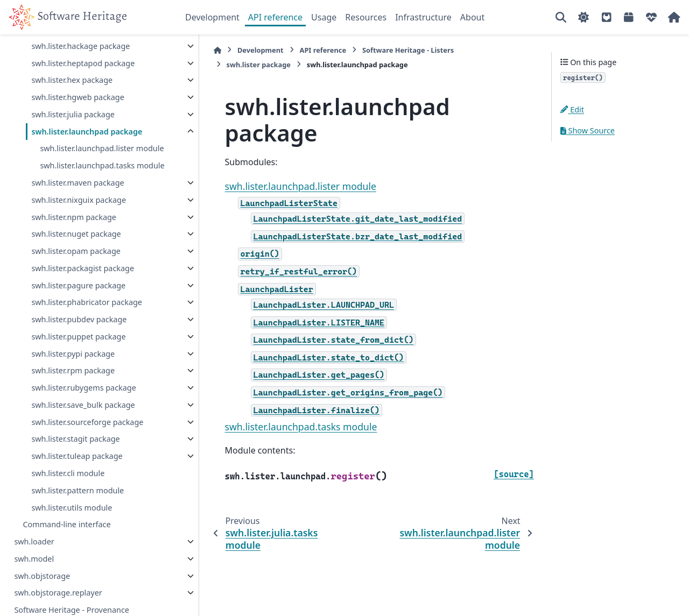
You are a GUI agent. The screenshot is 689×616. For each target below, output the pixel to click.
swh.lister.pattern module (78, 503)
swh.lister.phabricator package (87, 315)
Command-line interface (66, 537)
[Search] (561, 17)
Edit (572, 109)
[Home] (191, 50)
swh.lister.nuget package (76, 247)
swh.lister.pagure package (78, 298)
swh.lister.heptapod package (83, 63)
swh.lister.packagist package (83, 281)
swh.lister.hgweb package (78, 97)
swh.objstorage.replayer (58, 606)
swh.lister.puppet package (78, 349)
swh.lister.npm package (74, 229)
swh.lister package (475, 50)
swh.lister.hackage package (80, 46)
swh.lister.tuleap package (77, 469)
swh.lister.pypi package (73, 366)
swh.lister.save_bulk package (83, 418)
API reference (275, 17)
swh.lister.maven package (78, 196)
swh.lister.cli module (68, 486)
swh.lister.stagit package (75, 452)
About (472, 17)
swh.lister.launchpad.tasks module (87, 172)
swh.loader (34, 554)
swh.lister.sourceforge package (87, 434)
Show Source (588, 130)
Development (212, 17)
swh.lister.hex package (72, 80)
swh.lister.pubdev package (79, 332)
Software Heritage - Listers (381, 50)
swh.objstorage (42, 588)
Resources (366, 17)
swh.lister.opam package (76, 264)
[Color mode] (583, 17)
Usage (324, 17)
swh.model (34, 572)
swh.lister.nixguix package (79, 213)
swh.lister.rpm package (73, 383)
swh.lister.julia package (73, 114)
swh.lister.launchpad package (87, 132)
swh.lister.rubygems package (83, 401)
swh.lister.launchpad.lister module (102, 148)
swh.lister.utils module (72, 520)
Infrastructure (423, 17)
